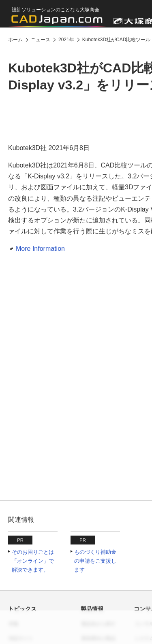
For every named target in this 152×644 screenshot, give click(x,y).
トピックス (22, 609)
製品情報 (92, 609)
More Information (40, 249)
